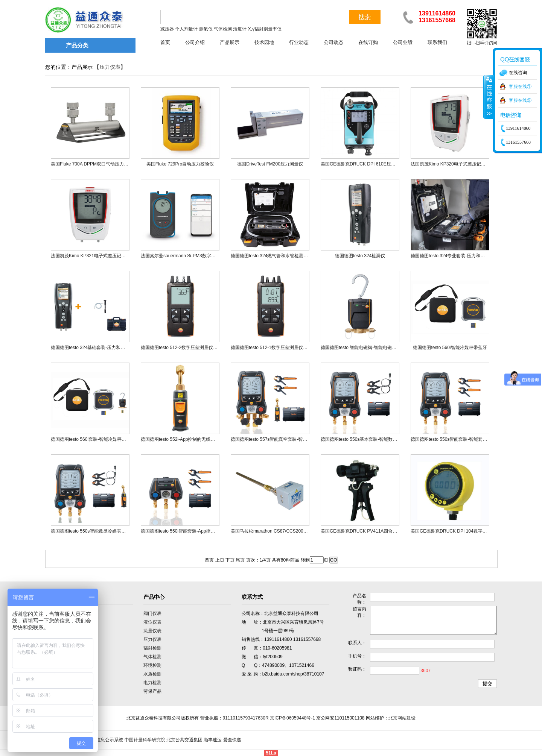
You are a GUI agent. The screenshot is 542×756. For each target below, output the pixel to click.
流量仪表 (152, 631)
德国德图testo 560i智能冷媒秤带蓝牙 (450, 348)
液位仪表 (152, 622)
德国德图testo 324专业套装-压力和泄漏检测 (454, 256)
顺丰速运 (213, 740)
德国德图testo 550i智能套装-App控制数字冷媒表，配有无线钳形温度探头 (214, 531)
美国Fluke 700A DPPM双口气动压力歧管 (92, 164)
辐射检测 (152, 648)
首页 (165, 42)
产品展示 (230, 42)
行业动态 (299, 42)
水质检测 (152, 674)
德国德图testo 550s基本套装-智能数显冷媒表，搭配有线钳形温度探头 (391, 439)
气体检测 (152, 657)
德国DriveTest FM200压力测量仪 (270, 164)
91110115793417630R (246, 718)
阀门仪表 (152, 613)
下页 (230, 560)
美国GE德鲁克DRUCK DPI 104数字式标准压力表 (460, 531)
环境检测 (152, 665)
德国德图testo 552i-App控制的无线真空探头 (185, 439)
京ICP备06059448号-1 (292, 718)
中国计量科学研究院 (145, 740)
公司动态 (333, 42)
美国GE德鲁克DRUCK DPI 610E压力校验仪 (365, 164)
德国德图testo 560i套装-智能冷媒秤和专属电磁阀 (100, 439)
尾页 (240, 560)
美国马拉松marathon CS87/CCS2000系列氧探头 (279, 531)
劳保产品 (152, 691)
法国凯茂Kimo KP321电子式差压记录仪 (91, 256)
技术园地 (264, 42)
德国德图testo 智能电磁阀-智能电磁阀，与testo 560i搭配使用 (382, 348)
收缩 (489, 97)
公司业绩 (403, 42)
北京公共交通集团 (184, 740)
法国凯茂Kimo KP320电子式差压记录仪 (450, 164)
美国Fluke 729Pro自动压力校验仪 (180, 164)
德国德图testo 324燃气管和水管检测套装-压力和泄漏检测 (288, 256)
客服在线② (520, 100)
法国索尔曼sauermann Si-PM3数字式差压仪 (185, 256)
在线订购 (368, 42)
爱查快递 (232, 740)
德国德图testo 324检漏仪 (360, 256)
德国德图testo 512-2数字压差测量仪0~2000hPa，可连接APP (202, 348)
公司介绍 (195, 42)
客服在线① (520, 87)
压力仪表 (110, 67)
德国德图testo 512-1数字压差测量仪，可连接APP (280, 348)
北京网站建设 (402, 718)
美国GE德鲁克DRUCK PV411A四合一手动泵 (366, 531)
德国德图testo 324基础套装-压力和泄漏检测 (95, 348)
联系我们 (437, 42)
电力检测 (152, 683)
